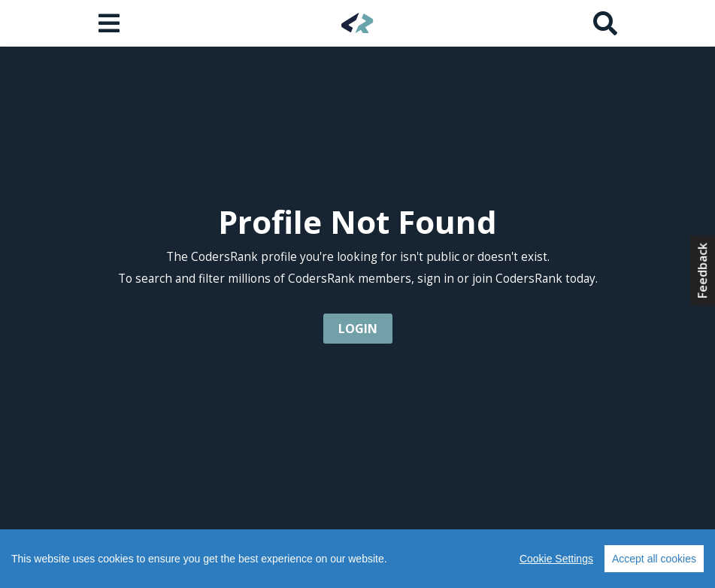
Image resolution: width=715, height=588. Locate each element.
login (358, 329)
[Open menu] (111, 23)
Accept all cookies (654, 559)
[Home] (357, 23)
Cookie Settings (556, 559)
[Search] (605, 23)
